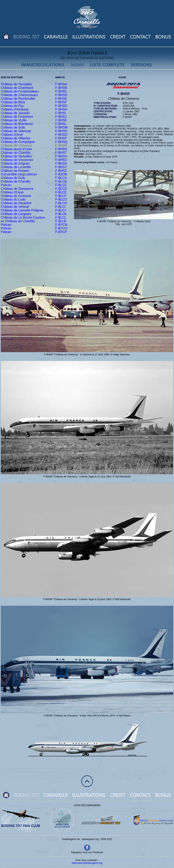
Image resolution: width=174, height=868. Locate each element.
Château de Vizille (14, 120)
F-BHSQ (61, 142)
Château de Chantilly (16, 153)
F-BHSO (61, 135)
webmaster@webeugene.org (87, 863)
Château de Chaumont (17, 117)
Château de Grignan (15, 163)
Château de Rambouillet (18, 99)
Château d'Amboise (15, 109)
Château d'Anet (12, 135)
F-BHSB (61, 88)
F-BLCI (60, 207)
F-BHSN (61, 131)
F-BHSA (61, 84)
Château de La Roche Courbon (23, 218)
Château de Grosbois (16, 196)
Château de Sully (13, 127)
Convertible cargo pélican (19, 174)
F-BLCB (61, 181)
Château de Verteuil (15, 207)
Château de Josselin (15, 113)
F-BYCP (61, 232)
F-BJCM (61, 174)
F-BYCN (61, 225)
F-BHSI (60, 113)
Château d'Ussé (12, 192)
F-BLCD (61, 189)
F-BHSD (61, 95)
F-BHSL (61, 124)
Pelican (6, 185)
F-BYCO (61, 228)
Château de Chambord (17, 88)
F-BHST (61, 153)
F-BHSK (61, 120)
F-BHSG (61, 106)
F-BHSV (61, 160)
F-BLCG (61, 199)
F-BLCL (61, 218)
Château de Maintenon (17, 124)
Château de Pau (12, 106)
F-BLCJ (61, 210)
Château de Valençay (16, 131)
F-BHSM (61, 127)
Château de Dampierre (17, 189)
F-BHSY (61, 167)
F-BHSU (61, 156)
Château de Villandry (16, 138)
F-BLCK (61, 214)
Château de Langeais (16, 214)
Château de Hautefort (16, 203)
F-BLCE (61, 192)
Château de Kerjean (15, 171)
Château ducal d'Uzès (16, 149)
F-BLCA (61, 178)
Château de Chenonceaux (19, 95)
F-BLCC (61, 185)
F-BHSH (61, 109)
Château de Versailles (16, 84)
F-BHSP (61, 138)
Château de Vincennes (17, 160)
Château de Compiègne (18, 142)
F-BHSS (61, 149)
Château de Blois (13, 102)
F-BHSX (61, 163)
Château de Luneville (16, 167)
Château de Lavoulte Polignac (22, 210)
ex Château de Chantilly (18, 221)
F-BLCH (61, 203)
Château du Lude (13, 199)
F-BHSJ (61, 117)
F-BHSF (61, 102)
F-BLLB (61, 221)
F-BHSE (61, 99)
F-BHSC (61, 91)
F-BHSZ (61, 171)
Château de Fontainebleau (20, 91)
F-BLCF (61, 196)
